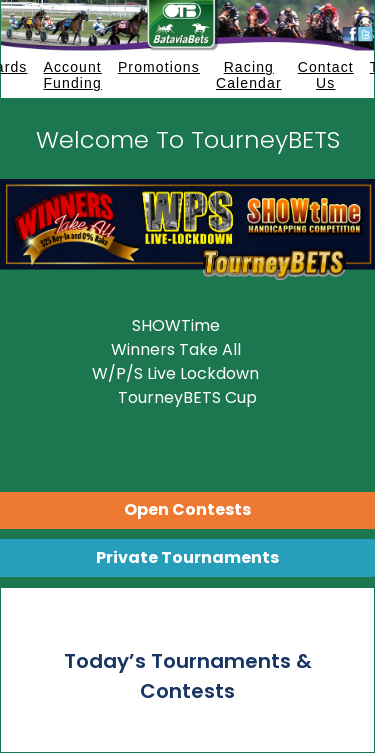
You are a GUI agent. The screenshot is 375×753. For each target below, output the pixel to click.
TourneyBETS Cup (187, 397)
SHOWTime (176, 325)
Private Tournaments (187, 557)
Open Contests (187, 509)
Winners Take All (176, 349)
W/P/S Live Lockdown (175, 373)
